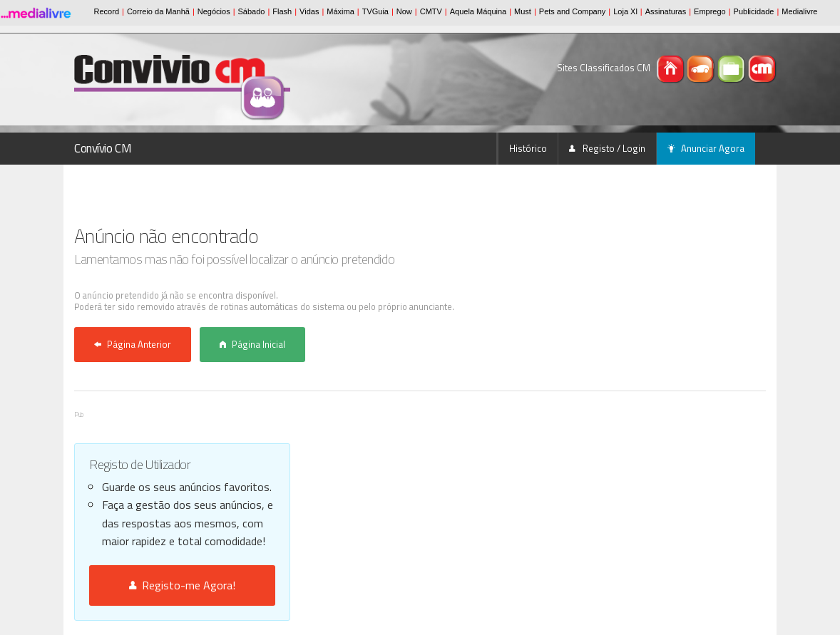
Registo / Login (607, 148)
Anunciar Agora (706, 148)
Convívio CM (103, 148)
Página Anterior (133, 344)
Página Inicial (252, 344)
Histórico (528, 148)
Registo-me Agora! (182, 585)
